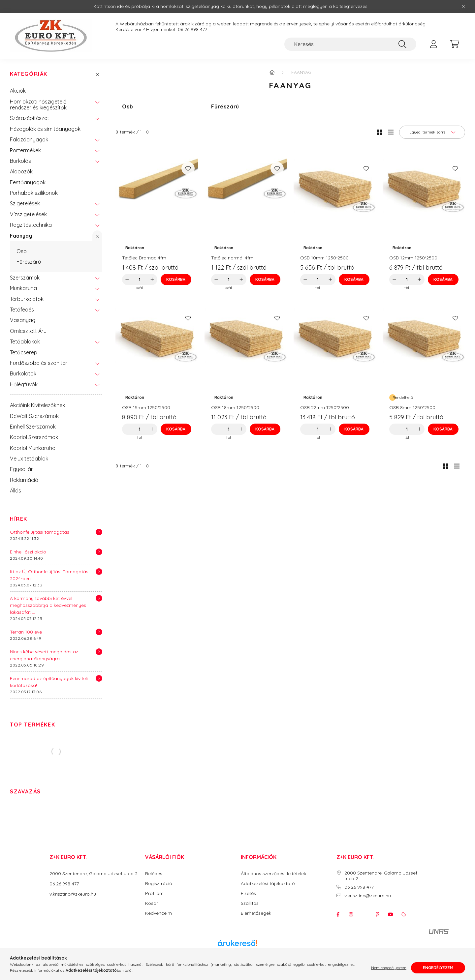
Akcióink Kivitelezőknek (37, 405)
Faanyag (21, 236)
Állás (16, 490)
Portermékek (25, 150)
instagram (351, 914)
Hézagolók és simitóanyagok (45, 129)
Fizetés (248, 893)
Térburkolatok (27, 299)
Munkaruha (23, 288)
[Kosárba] (176, 280)
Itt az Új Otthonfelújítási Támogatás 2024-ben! (49, 575)
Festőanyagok (28, 182)
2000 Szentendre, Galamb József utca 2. (94, 874)
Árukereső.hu (237, 950)
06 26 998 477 (192, 30)
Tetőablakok (25, 342)
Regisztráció (159, 884)
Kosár (152, 903)
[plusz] (152, 280)
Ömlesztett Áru (28, 331)
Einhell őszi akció (28, 552)
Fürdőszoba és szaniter (39, 363)
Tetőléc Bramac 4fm (144, 258)
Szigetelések (25, 203)
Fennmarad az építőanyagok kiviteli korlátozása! (49, 682)
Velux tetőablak (29, 459)
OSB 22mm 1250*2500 (325, 407)
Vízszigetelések (28, 214)
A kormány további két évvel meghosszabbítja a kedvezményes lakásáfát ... (48, 605)
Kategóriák (29, 74)
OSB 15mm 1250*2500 (146, 407)
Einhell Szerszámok (33, 427)
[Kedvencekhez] (188, 168)
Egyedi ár (21, 469)
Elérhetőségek (256, 913)
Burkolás (20, 161)
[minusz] (127, 280)
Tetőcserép (24, 352)
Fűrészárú (29, 262)
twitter (364, 914)
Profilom (154, 893)
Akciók (18, 91)
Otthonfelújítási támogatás (40, 532)
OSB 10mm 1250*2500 (324, 258)
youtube (391, 914)
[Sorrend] (432, 132)
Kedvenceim (158, 913)
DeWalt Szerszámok (34, 416)
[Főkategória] (272, 72)
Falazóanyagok (29, 139)
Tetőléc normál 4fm (232, 258)
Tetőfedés (22, 310)
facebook (338, 914)
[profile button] (433, 44)
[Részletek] (99, 532)
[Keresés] (350, 44)
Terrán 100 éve (26, 632)
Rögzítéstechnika (31, 225)
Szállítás (250, 903)
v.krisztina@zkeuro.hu (73, 894)
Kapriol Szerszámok (34, 437)
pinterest (377, 914)
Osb (22, 251)
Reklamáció (24, 480)
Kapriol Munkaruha (33, 448)
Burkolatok (23, 373)
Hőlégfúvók (24, 384)
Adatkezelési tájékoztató (268, 884)
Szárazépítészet (30, 118)
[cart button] (455, 44)
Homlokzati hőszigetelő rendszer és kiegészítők (38, 104)
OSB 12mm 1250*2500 (413, 258)
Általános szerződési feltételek (273, 874)
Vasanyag (23, 320)
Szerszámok (25, 278)
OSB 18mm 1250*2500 (235, 407)
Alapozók (21, 171)
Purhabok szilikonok (34, 193)
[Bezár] (463, 7)
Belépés (154, 874)
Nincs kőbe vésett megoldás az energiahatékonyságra (44, 655)
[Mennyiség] (140, 280)
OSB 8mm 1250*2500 (412, 407)
